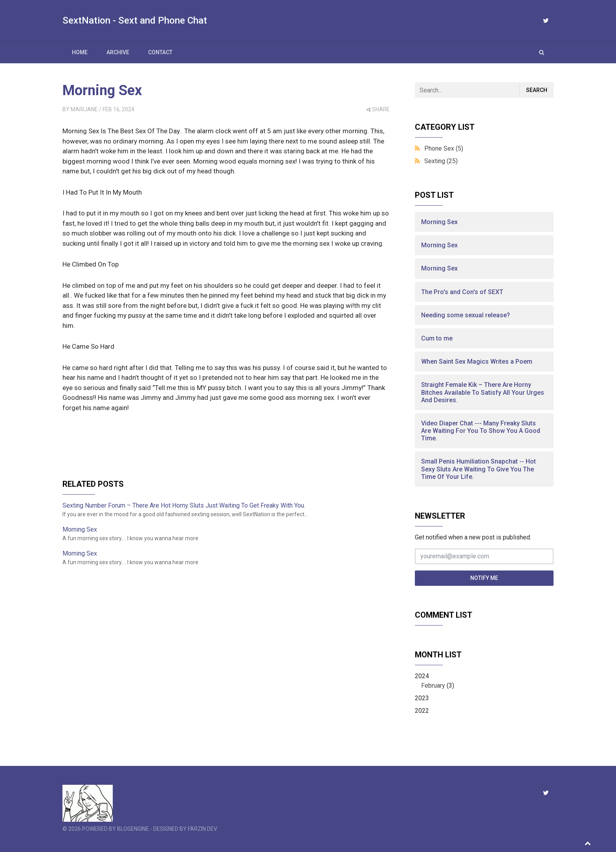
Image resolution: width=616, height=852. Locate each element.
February (433, 685)
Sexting (441, 161)
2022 (422, 711)
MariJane (84, 109)
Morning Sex (102, 90)
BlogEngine (133, 829)
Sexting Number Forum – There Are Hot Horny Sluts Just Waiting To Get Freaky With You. (184, 505)
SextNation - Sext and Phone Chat (135, 20)
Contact (160, 52)
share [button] (378, 109)
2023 (422, 698)
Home (80, 52)
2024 (484, 681)
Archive (118, 52)
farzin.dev (203, 829)
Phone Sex (444, 148)
